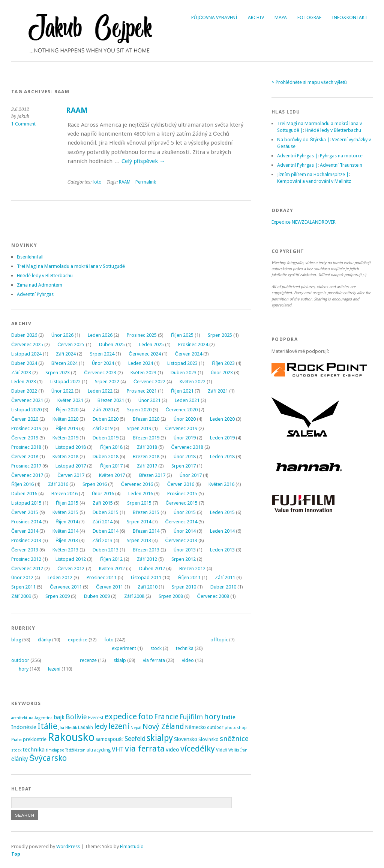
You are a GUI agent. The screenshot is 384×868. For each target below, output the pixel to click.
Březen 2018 (146, 456)
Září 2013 (102, 540)
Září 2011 (225, 577)
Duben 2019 (106, 438)
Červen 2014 (25, 531)
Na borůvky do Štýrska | (303, 140)
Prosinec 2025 (142, 335)
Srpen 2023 (58, 373)
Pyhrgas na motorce (341, 156)
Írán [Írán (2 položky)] (244, 750)
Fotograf (309, 17)
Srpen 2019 (139, 428)
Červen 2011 (109, 587)
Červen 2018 (25, 456)
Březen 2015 (146, 512)
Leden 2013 (222, 550)
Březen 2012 (192, 568)
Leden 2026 (100, 335)
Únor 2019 (185, 438)
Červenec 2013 (181, 540)
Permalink (146, 182)
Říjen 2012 (111, 559)
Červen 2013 (25, 550)
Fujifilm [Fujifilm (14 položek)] (191, 717)
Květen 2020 (65, 419)
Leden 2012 (60, 577)
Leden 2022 (100, 391)
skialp (120, 660)
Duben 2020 (106, 419)
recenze (88, 660)
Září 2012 (147, 559)
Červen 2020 (25, 419)
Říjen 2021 (182, 391)
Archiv (256, 17)
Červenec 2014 (181, 522)
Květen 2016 (221, 484)
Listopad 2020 (26, 410)
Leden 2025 (151, 344)
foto (97, 182)
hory (24, 669)
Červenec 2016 (137, 484)
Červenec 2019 (181, 428)
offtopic (219, 640)
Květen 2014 (65, 531)
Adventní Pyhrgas (35, 294)
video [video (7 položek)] (172, 750)
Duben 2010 (223, 587)
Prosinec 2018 (26, 447)
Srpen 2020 (139, 410)
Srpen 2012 (184, 559)
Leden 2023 (24, 382)
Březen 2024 (64, 363)
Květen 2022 (193, 382)
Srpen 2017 (184, 466)
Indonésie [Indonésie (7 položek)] (24, 727)
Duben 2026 (24, 335)
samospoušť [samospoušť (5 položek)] (109, 739)
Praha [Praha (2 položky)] (16, 740)
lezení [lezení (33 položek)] (119, 726)
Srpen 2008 (171, 596)
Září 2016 (58, 484)
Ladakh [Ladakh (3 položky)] (85, 728)
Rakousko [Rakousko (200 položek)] (71, 737)
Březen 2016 (64, 494)
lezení (54, 669)
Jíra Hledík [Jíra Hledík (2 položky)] (68, 728)
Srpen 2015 (139, 503)
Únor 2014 (185, 531)
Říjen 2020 (67, 410)
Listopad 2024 (26, 354)
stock (156, 648)
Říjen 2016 (22, 484)
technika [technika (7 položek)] (34, 750)
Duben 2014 (106, 531)
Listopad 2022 (65, 382)
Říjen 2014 (67, 522)
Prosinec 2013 (26, 540)
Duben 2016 (24, 494)
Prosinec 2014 (26, 522)
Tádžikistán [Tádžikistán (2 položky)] (75, 750)
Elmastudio (132, 846)
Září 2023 (21, 373)
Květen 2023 (143, 373)
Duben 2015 (106, 512)
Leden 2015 (222, 512)
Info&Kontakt (350, 17)
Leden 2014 (222, 531)
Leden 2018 (222, 456)
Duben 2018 (106, 456)
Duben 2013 (106, 550)
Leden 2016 (141, 494)
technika (185, 648)
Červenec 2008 (213, 596)
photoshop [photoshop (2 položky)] (236, 728)
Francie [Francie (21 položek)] (166, 717)
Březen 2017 (152, 475)
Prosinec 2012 (26, 559)
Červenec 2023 (100, 373)
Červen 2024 (189, 354)
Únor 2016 (103, 494)
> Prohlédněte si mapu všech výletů (309, 82)
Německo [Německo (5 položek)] (195, 727)
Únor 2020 (185, 419)
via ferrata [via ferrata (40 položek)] (145, 748)
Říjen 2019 (67, 428)
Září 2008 (134, 596)
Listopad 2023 (182, 363)
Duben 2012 (152, 568)
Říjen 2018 (111, 447)
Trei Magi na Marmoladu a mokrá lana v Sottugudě (71, 266)
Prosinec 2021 (142, 391)
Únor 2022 (62, 391)
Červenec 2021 (27, 400)
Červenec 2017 (27, 475)
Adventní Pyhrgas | (297, 156)
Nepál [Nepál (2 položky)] (136, 728)
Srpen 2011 (23, 587)
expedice (78, 640)
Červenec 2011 (66, 587)
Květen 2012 (112, 568)
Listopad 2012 (71, 559)
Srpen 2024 (102, 354)
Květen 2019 (65, 438)
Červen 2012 (71, 568)
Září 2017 (147, 466)
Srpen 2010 (184, 587)
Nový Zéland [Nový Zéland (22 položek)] (163, 727)
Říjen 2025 (182, 335)
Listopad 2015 (26, 503)
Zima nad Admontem (40, 285)
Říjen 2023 (223, 363)
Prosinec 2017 (26, 466)
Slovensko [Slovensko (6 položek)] (186, 739)
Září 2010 (148, 587)
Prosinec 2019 (26, 428)
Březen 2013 (146, 550)
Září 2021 (218, 391)
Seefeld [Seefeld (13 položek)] (135, 739)
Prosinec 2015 (182, 494)
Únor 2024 (103, 363)
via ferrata (154, 660)
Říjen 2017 (111, 466)
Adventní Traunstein (341, 165)
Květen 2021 (70, 400)
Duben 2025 (112, 344)
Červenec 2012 (27, 568)
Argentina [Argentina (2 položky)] (43, 718)
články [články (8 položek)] (20, 759)
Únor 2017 (191, 475)
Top (16, 854)
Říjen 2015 (67, 503)
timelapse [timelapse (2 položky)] (55, 750)
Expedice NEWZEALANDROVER (304, 222)
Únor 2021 (149, 400)
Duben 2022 (24, 391)
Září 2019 (102, 428)
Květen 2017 (112, 475)
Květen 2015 (65, 512)
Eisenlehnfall (30, 257)
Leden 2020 (222, 419)
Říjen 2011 (189, 577)
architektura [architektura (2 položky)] (22, 718)
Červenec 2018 (187, 447)
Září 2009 (21, 596)
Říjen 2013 (67, 540)
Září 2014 (102, 522)
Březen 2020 (146, 419)
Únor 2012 (22, 577)
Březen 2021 (111, 400)
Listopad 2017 (71, 466)
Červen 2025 (71, 344)
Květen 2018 (65, 456)
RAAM (77, 110)
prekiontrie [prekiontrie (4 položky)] (35, 739)
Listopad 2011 (146, 577)
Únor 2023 (222, 373)
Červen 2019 (25, 438)
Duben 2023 (184, 373)
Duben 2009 (97, 596)
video (188, 660)
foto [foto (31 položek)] (145, 716)
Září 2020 (103, 410)
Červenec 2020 (182, 410)
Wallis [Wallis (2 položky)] (234, 750)
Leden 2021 (187, 400)
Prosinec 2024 (193, 344)
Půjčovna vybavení (214, 17)
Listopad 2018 (71, 447)
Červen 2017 (71, 475)
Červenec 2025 (27, 344)
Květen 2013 (65, 550)
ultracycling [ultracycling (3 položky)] (99, 750)
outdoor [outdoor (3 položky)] (215, 728)
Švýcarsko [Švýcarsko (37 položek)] (48, 758)
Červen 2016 (181, 484)
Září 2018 (147, 447)
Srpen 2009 (58, 596)
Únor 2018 (185, 456)
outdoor (20, 660)
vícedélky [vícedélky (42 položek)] (198, 748)
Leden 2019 (222, 438)
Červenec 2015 (182, 503)
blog (16, 640)
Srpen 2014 (139, 522)
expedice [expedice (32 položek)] (121, 716)
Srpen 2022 (107, 382)
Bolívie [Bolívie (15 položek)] (76, 717)
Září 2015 (103, 503)
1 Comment (23, 124)
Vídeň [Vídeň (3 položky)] (222, 750)
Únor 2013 (185, 550)
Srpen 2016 (95, 484)
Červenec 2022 (149, 382)
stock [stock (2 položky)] (16, 750)
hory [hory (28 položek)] (212, 717)
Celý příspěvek (143, 161)
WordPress (68, 846)
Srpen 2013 (139, 540)
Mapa (281, 17)
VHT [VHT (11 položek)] (118, 749)
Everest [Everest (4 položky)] (96, 718)
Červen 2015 (25, 512)
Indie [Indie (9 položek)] (229, 717)
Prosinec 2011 (102, 577)
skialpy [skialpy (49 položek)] (160, 738)
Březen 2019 (146, 438)
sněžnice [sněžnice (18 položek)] (234, 739)
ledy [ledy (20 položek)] (101, 727)
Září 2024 (66, 354)
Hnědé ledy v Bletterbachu (45, 276)
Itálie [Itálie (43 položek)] (47, 726)
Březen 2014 (146, 531)
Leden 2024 (141, 363)
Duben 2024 (24, 363)
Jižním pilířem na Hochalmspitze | (313, 174)
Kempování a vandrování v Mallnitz (314, 181)
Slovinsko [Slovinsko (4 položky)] (208, 739)
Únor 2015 (185, 512)
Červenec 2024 (145, 354)
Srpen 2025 (220, 335)
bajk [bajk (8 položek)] (59, 717)
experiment (124, 648)
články (44, 640)
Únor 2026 (62, 335)
